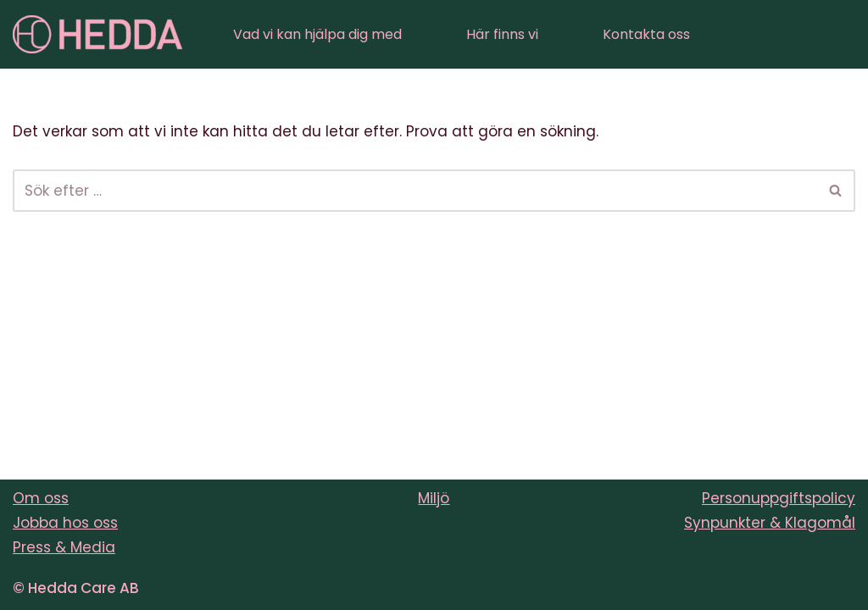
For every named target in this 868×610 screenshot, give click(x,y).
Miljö (434, 498)
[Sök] (415, 191)
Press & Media (64, 547)
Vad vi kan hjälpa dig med (317, 34)
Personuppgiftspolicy (779, 498)
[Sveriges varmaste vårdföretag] (97, 34)
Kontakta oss (646, 34)
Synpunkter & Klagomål (770, 523)
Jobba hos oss (65, 523)
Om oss (41, 498)
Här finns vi (502, 34)
